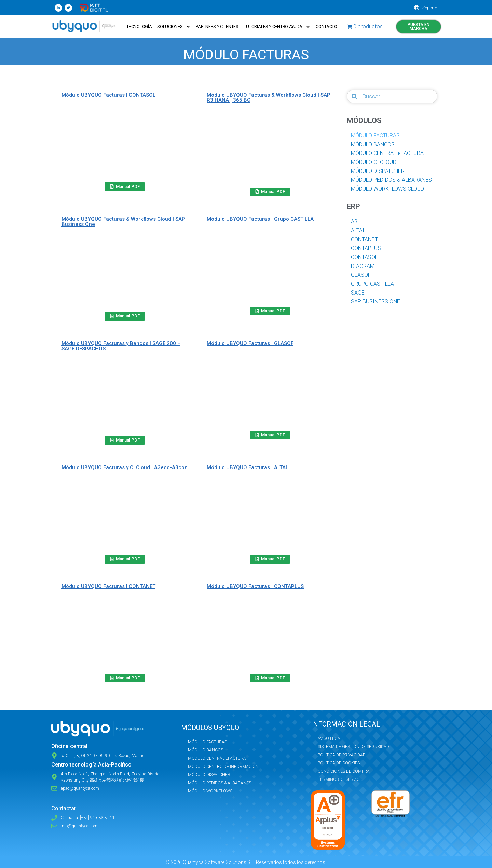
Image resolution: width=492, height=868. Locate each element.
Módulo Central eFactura (217, 758)
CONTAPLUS (366, 248)
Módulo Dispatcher (209, 775)
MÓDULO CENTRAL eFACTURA (387, 153)
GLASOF (361, 275)
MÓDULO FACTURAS (375, 135)
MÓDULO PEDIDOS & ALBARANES (391, 180)
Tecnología (139, 26)
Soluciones (174, 27)
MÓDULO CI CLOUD (374, 162)
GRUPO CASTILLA (372, 284)
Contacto (326, 26)
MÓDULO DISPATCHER (378, 171)
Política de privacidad (342, 755)
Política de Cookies (339, 763)
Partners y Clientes (217, 26)
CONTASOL (364, 257)
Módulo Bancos (206, 750)
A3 (354, 222)
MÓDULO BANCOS (373, 144)
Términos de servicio (341, 779)
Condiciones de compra (344, 771)
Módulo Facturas (207, 742)
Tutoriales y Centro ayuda (277, 27)
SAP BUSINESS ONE (375, 302)
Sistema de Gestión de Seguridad (353, 747)
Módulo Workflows (210, 791)
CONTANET (364, 239)
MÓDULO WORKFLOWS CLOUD (387, 189)
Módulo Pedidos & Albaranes (220, 783)
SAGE (358, 293)
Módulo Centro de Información (223, 767)
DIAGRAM (363, 266)
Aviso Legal (330, 738)
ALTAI (358, 230)
